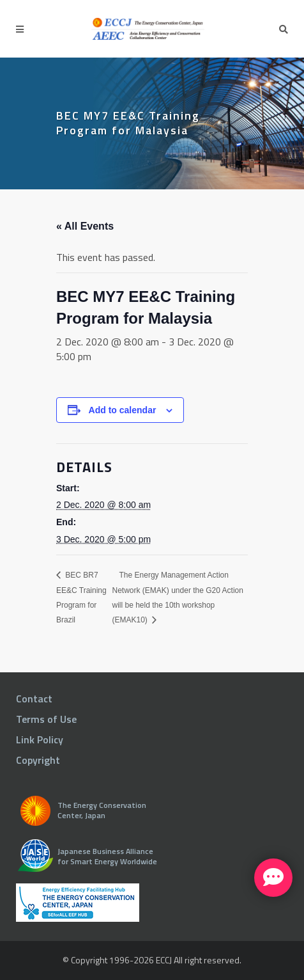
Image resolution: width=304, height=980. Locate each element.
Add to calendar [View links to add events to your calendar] (123, 410)
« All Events (85, 226)
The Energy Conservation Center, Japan (102, 810)
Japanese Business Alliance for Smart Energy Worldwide (107, 856)
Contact (34, 699)
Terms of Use (46, 719)
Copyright (38, 760)
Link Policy (40, 739)
